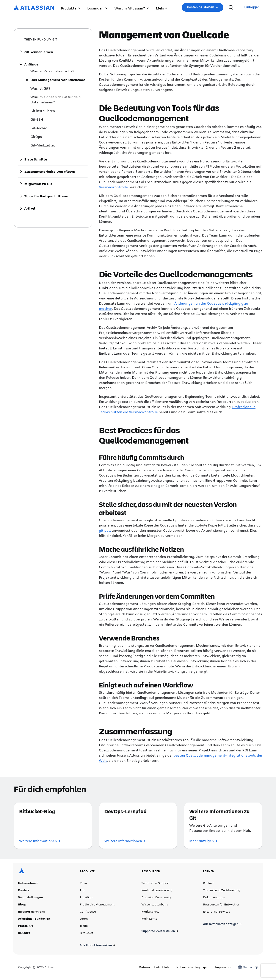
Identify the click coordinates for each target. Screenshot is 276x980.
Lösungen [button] (97, 8)
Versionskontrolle (113, 187)
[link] (252, 7)
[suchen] (231, 7)
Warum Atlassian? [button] (132, 8)
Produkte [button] (71, 8)
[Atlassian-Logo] (34, 8)
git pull (105, 530)
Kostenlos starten (203, 7)
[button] (161, 7)
